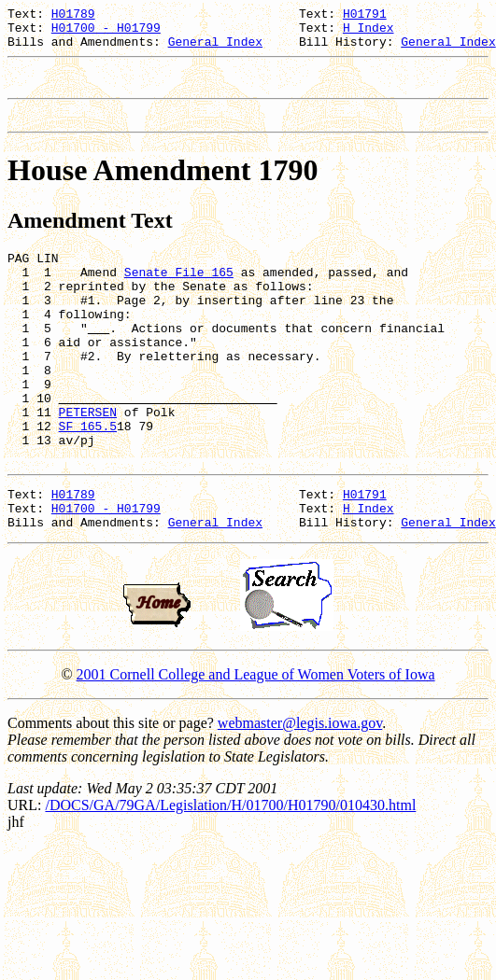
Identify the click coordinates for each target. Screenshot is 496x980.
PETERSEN (88, 462)
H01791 (365, 16)
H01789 (73, 16)
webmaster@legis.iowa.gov (300, 790)
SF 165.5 (88, 479)
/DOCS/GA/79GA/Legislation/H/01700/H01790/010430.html (230, 872)
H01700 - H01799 (106, 33)
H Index (368, 33)
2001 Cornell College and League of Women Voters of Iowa (256, 742)
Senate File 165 (179, 294)
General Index (215, 49)
